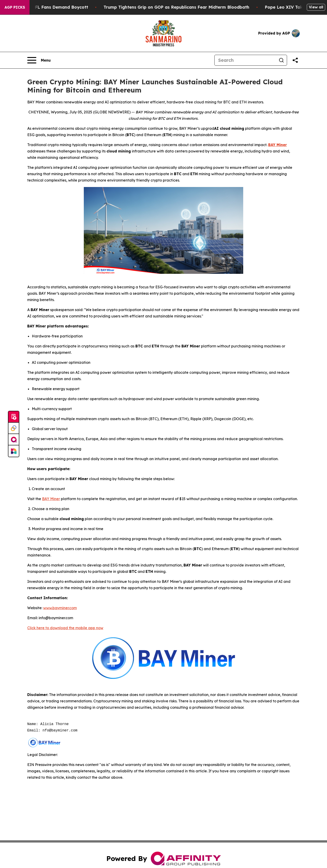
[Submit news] (14, 417)
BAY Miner (51, 499)
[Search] (245, 60)
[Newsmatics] (14, 451)
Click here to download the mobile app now (65, 628)
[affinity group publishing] (14, 440)
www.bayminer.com (60, 608)
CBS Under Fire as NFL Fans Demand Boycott (48, 7)
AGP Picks (15, 7)
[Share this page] (295, 60)
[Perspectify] (14, 428)
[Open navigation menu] (39, 60)
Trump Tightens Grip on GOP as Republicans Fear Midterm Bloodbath (184, 7)
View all (316, 7)
